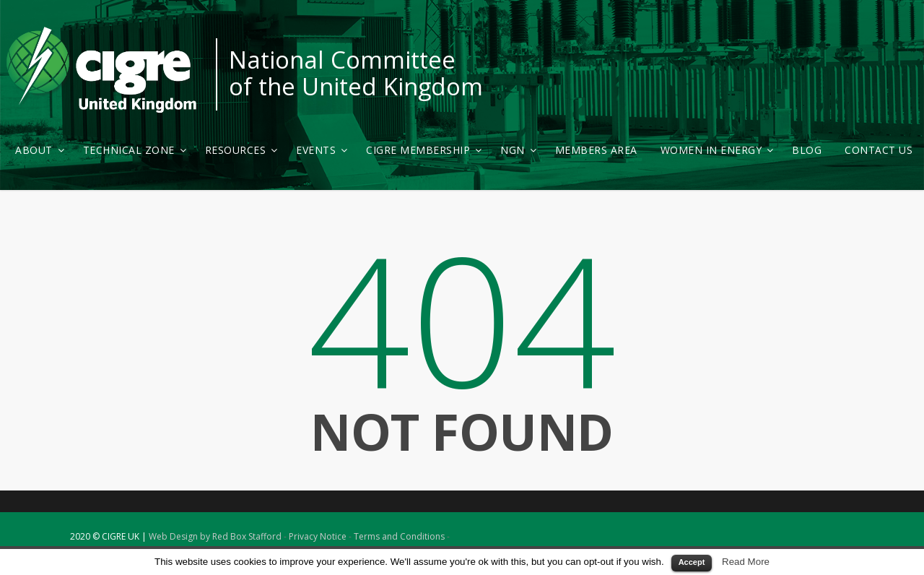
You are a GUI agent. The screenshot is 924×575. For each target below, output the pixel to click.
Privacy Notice (318, 536)
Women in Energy (717, 150)
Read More (746, 562)
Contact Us (879, 150)
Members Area (596, 150)
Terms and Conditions (399, 536)
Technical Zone (135, 150)
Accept (692, 562)
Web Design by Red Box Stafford (215, 536)
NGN (518, 150)
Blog (807, 150)
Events (322, 150)
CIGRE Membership (424, 150)
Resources (241, 150)
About (40, 150)
